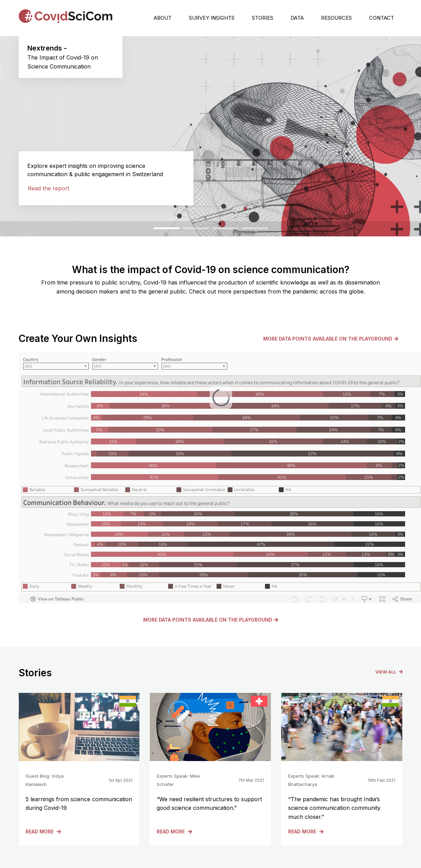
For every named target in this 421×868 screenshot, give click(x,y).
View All (389, 672)
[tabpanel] (210, 136)
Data (297, 18)
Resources (336, 18)
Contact (382, 18)
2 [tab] (186, 231)
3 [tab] (216, 231)
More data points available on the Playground (331, 339)
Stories (263, 18)
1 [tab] (157, 231)
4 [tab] (245, 231)
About (163, 18)
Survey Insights (212, 18)
